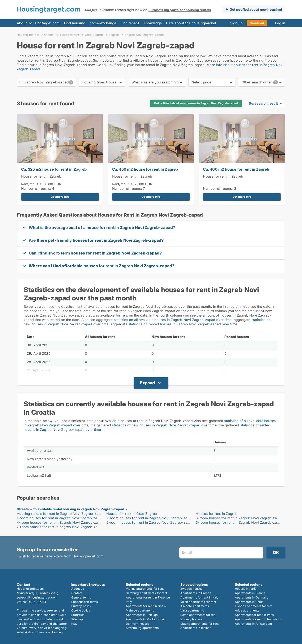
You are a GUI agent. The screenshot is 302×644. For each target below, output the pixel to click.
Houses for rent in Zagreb (217, 514)
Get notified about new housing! (256, 9)
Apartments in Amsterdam (253, 624)
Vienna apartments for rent (145, 589)
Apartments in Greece (196, 593)
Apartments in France (250, 593)
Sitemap (77, 619)
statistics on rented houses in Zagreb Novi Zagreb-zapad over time (183, 324)
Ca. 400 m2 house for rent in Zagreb (236, 169)
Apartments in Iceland (196, 628)
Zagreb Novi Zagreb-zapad (144, 35)
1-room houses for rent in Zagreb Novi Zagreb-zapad (60, 518)
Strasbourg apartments (142, 628)
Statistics (78, 615)
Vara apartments (192, 610)
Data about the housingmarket (191, 23)
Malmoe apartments (140, 610)
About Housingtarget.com (38, 23)
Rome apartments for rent (199, 615)
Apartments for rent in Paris (254, 615)
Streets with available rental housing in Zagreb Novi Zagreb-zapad (70, 509)
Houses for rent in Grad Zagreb (132, 514)
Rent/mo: (29, 184)
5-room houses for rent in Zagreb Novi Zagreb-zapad (150, 522)
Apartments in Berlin (249, 602)
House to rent (70, 35)
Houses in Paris (246, 589)
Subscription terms (85, 602)
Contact (77, 593)
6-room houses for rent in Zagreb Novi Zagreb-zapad (239, 522)
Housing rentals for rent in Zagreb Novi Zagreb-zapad (61, 514)
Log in (280, 23)
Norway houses (191, 619)
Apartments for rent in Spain (146, 606)
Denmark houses (138, 624)
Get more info (60, 197)
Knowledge (153, 23)
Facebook (19, 637)
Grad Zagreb (94, 35)
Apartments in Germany (252, 597)
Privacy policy (81, 606)
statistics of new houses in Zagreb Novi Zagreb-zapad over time (164, 425)
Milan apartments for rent (198, 602)
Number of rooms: (36, 188)
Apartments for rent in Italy (199, 597)
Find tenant (130, 23)
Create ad (257, 23)
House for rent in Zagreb (41, 176)
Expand (147, 383)
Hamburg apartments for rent (146, 593)
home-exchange (103, 23)
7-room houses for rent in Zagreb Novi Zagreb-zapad (60, 527)
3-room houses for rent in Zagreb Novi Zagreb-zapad (239, 518)
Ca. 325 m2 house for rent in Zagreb (54, 169)
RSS (74, 624)
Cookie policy (81, 610)
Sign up (236, 23)
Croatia (49, 35)
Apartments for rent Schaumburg (258, 619)
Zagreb (114, 35)
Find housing (75, 23)
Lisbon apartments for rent (254, 606)
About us (78, 589)
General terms (81, 597)
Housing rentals (28, 35)
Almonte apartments (195, 606)
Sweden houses (191, 589)
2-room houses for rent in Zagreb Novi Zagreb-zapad (150, 518)
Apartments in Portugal (142, 615)
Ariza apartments (247, 610)
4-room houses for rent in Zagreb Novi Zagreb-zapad (60, 522)
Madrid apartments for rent (200, 624)
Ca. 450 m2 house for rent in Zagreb (145, 169)
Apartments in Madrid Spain (146, 619)
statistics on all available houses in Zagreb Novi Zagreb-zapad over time (173, 320)
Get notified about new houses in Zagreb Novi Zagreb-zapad (196, 103)
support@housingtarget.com (37, 597)
